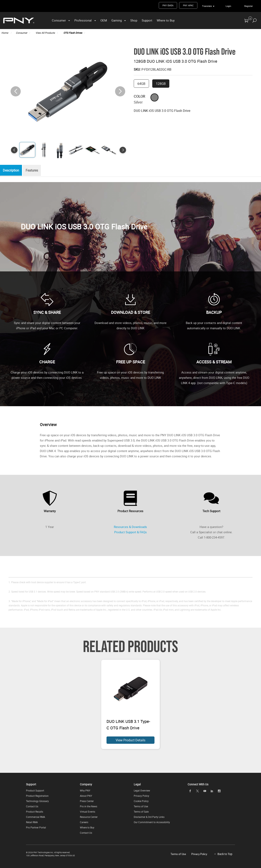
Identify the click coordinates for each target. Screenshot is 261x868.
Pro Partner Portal (36, 827)
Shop (134, 20)
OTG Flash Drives (73, 33)
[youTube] (205, 791)
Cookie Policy (141, 801)
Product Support (35, 790)
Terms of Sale (141, 812)
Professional (83, 20)
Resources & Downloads (130, 527)
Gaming (117, 20)
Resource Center (89, 817)
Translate (207, 6)
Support (147, 20)
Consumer (59, 20)
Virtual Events (88, 812)
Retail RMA (32, 822)
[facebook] (190, 791)
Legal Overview (142, 790)
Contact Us (32, 806)
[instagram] (219, 791)
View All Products (45, 33)
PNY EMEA (168, 5)
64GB (141, 84)
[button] (120, 91)
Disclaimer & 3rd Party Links (149, 817)
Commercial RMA (36, 817)
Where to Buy (166, 20)
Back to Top (225, 854)
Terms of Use (141, 806)
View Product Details (130, 740)
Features (34, 171)
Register (249, 6)
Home (5, 33)
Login (228, 6)
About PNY (86, 796)
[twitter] (197, 791)
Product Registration (37, 796)
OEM (104, 20)
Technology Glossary (37, 801)
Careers (84, 822)
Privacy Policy (141, 796)
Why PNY (85, 790)
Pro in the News (89, 806)
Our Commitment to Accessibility (152, 822)
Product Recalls (35, 812)
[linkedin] (212, 791)
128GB (161, 84)
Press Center (87, 801)
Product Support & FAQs (130, 532)
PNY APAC (188, 5)
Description (12, 171)
